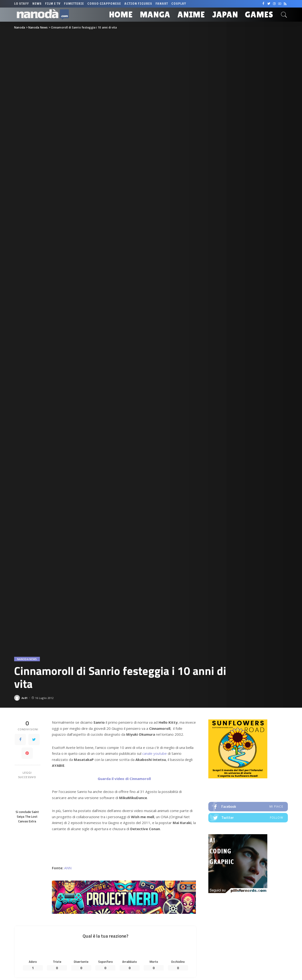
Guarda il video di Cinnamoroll (124, 779)
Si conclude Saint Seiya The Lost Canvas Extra (27, 817)
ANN (68, 868)
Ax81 (25, 698)
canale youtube (155, 753)
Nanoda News (27, 659)
